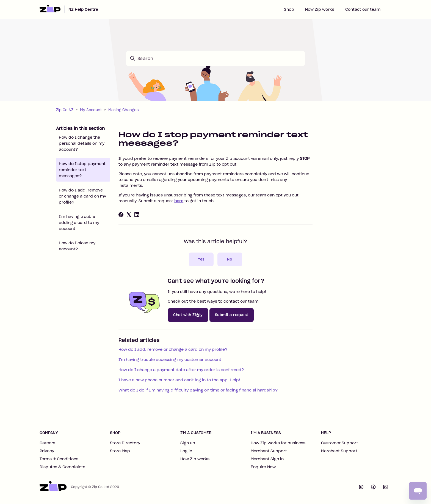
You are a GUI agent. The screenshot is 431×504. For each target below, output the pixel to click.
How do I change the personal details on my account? (82, 143)
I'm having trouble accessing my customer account (170, 360)
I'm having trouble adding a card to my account (79, 223)
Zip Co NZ (65, 110)
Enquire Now (263, 467)
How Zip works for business (278, 443)
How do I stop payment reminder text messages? (82, 170)
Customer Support (340, 443)
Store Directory (125, 443)
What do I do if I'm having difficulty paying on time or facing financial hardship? (198, 390)
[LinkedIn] (137, 215)
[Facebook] (121, 215)
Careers (47, 443)
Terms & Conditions (59, 459)
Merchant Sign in (267, 459)
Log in (186, 451)
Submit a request (232, 315)
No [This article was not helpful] (230, 259)
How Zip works (320, 9)
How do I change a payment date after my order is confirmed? (181, 370)
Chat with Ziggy (188, 315)
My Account (91, 110)
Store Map (120, 451)
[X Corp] (129, 215)
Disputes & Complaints (62, 467)
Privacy (47, 451)
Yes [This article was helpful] (201, 259)
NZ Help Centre (83, 9)
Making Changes (124, 110)
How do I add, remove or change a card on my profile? (82, 196)
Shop (289, 9)
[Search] (215, 58)
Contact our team (363, 9)
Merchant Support (269, 451)
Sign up (188, 443)
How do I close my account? (77, 246)
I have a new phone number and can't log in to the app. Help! (179, 380)
